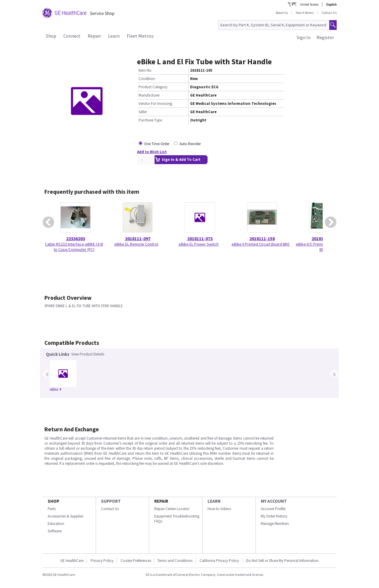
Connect (72, 36)
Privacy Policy (102, 561)
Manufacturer (149, 95)
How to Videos (219, 509)
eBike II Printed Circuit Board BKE (261, 244)
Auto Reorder (190, 144)
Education (56, 524)
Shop (51, 36)
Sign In (304, 37)
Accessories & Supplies (65, 516)
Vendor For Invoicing (155, 104)
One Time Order (157, 144)
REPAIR (161, 501)
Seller (143, 112)
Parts (52, 509)
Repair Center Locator (172, 509)
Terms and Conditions (175, 561)
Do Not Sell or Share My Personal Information (282, 561)
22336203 (76, 238)
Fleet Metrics (140, 36)
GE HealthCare (72, 561)
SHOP (53, 501)
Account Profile (273, 509)
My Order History (274, 516)
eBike (56, 389)
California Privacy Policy (220, 561)
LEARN (214, 501)
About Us (282, 13)
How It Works (305, 13)
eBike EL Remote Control (136, 244)
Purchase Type (150, 120)
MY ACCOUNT (274, 501)
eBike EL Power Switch (199, 244)
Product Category (153, 87)
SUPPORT (111, 501)
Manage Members (275, 524)
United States (309, 4)
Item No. (145, 70)
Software (55, 531)
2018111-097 (138, 238)
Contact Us (329, 13)
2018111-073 (200, 238)
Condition (147, 79)
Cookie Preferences (136, 561)
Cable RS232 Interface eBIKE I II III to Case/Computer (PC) (74, 247)
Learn (114, 36)
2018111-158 (262, 238)
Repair (94, 36)
